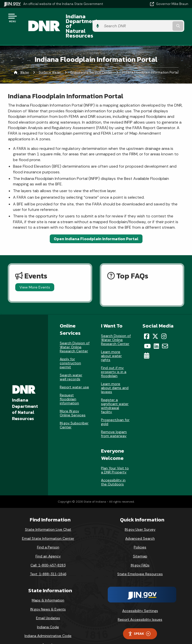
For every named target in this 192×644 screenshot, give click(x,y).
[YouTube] (147, 333)
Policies (140, 534)
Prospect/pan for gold (115, 408)
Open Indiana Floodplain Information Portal (96, 225)
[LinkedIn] (156, 333)
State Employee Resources (140, 561)
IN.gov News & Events (48, 596)
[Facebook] (147, 323)
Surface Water (50, 59)
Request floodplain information (69, 386)
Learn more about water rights (111, 342)
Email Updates (48, 605)
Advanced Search (140, 525)
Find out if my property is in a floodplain (114, 358)
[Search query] (161, 20)
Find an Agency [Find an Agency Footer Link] (48, 543)
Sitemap (140, 543)
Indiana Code (48, 613)
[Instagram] (164, 323)
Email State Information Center (48, 525)
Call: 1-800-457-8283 (48, 552)
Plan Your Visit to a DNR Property (115, 457)
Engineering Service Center (91, 59)
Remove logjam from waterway (114, 420)
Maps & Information (48, 587)
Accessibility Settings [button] (140, 597)
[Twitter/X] (155, 323)
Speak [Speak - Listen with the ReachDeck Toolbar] (139, 620)
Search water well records (71, 364)
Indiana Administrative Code (48, 622)
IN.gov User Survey (140, 516)
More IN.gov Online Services (73, 400)
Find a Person (48, 534)
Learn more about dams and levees (115, 374)
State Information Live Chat (48, 516)
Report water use (74, 374)
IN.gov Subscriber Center (74, 412)
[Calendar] (147, 342)
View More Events (35, 274)
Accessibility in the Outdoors (113, 469)
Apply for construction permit (70, 350)
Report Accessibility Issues (140, 606)
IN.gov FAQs (140, 552)
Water (25, 59)
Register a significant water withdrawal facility (115, 392)
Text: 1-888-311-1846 (48, 561)
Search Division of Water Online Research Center (75, 334)
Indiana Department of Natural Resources (90, 20)
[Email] (165, 333)
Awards (48, 631)
